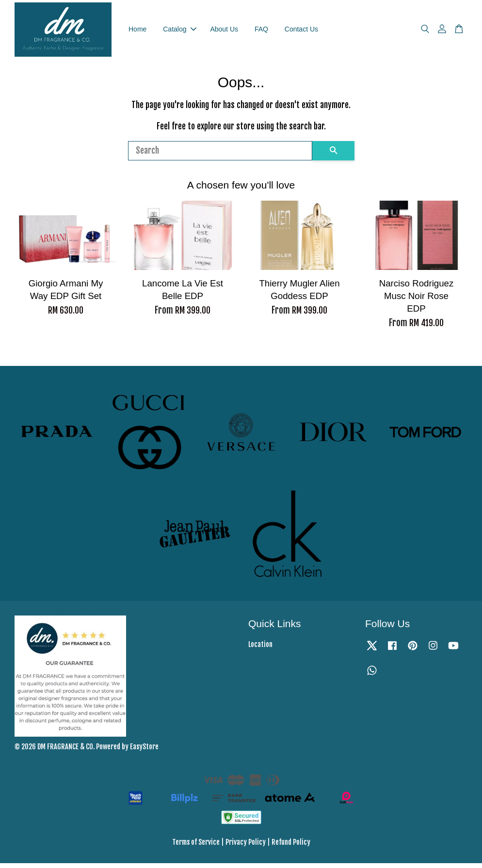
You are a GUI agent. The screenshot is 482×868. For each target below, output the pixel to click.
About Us (224, 32)
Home (137, 32)
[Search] (220, 156)
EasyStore (144, 751)
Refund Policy (291, 847)
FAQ (261, 32)
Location (260, 650)
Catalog (179, 32)
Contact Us (301, 32)
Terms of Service (196, 847)
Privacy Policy (246, 847)
